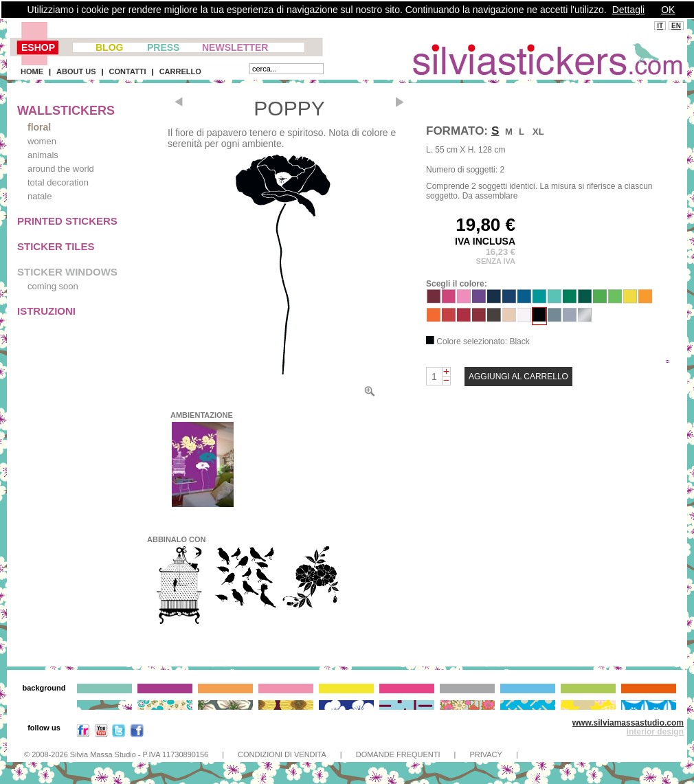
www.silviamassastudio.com (628, 723)
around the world (61, 169)
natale (40, 196)
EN (676, 26)
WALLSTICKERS (66, 111)
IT (660, 26)
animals (43, 155)
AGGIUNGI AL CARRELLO (518, 377)
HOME (32, 71)
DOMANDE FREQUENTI (398, 754)
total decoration (58, 182)
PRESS (163, 47)
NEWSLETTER (235, 47)
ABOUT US (76, 71)
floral (39, 127)
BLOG (109, 47)
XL (538, 132)
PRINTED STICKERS (67, 221)
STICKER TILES (56, 246)
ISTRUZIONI (46, 311)
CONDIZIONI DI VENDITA (282, 754)
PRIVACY (485, 754)
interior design (655, 732)
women (42, 141)
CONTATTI (128, 71)
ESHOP (38, 47)
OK (668, 10)
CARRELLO (180, 71)
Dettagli (628, 10)
